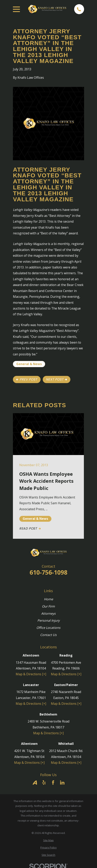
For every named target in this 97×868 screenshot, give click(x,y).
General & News (29, 364)
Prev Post (27, 379)
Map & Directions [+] (31, 674)
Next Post (56, 379)
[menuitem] (48, 840)
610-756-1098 (48, 572)
